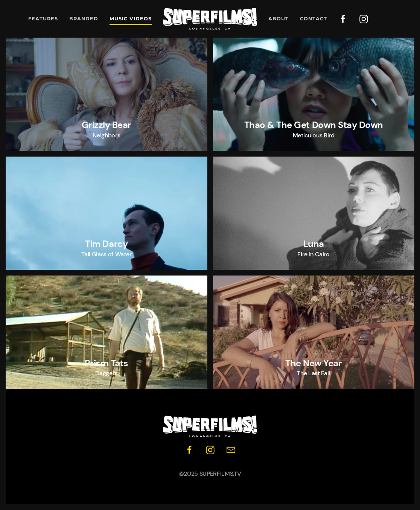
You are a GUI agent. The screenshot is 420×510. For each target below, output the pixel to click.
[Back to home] (210, 19)
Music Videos (131, 19)
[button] (107, 94)
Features (43, 19)
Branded (84, 19)
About (278, 19)
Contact (313, 19)
